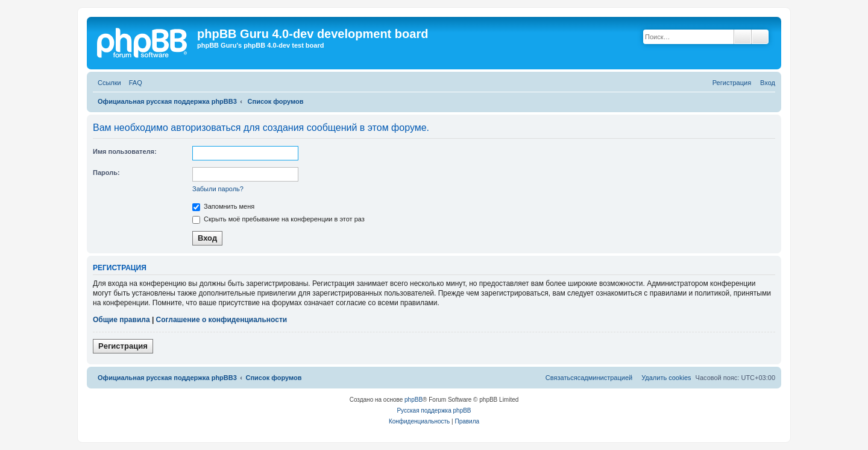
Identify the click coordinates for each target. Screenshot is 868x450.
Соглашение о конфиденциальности (222, 320)
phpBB (414, 400)
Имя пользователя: (125, 151)
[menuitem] (133, 83)
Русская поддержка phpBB (434, 410)
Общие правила (121, 320)
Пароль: (106, 173)
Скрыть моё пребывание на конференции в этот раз (278, 219)
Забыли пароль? (218, 189)
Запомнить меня (223, 206)
